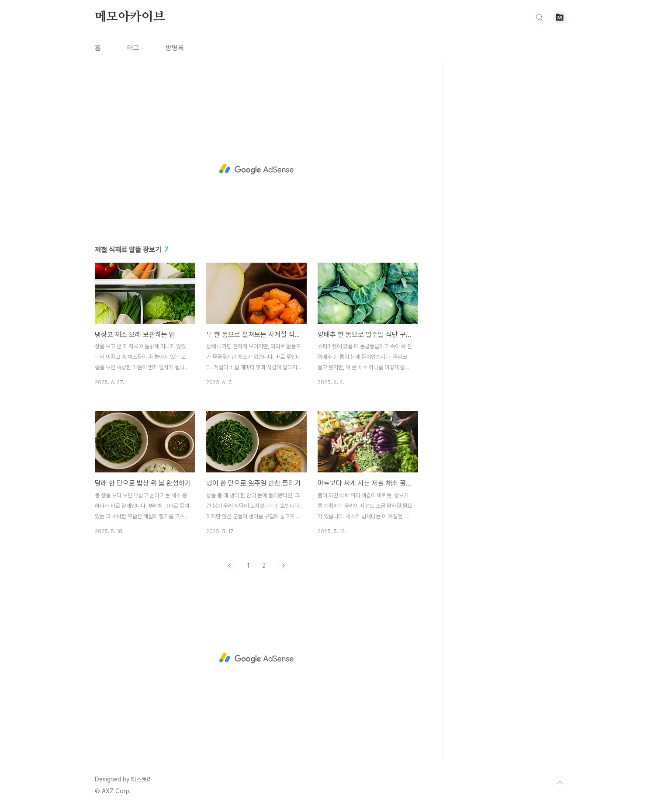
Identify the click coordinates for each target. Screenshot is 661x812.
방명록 (175, 48)
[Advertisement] (256, 169)
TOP (560, 783)
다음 (283, 566)
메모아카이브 (130, 17)
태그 (133, 48)
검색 (540, 17)
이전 (230, 566)
